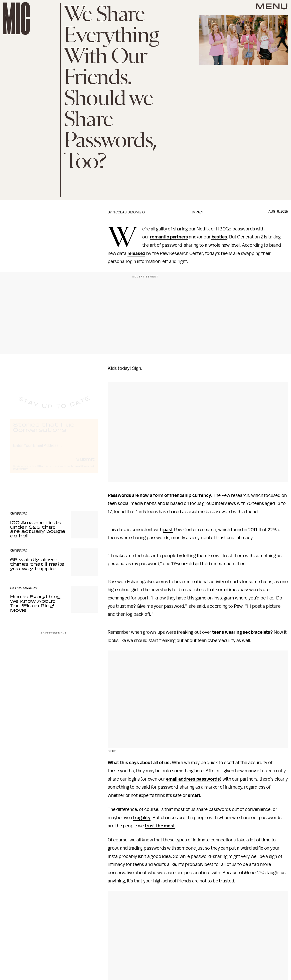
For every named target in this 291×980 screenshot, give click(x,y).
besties (219, 237)
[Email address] (54, 449)
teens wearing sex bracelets (241, 632)
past (168, 530)
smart (194, 795)
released (136, 253)
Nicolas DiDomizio (129, 212)
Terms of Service (80, 471)
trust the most (160, 826)
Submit (85, 463)
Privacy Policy (20, 473)
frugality (142, 818)
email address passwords (193, 779)
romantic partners (169, 237)
